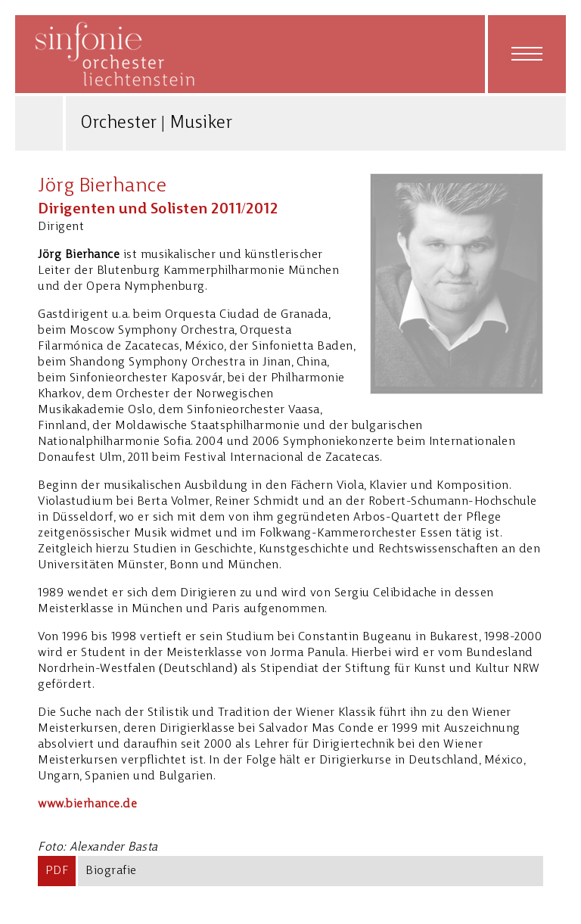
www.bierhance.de (87, 804)
